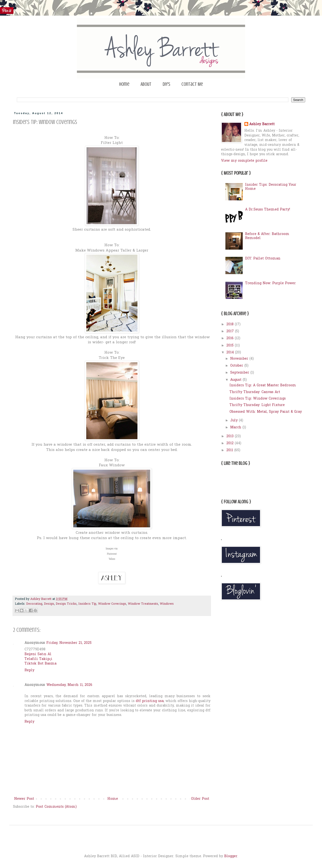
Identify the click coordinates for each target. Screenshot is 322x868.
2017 (231, 331)
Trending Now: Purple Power (270, 283)
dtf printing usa (150, 701)
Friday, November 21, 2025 (69, 643)
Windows (167, 604)
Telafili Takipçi (38, 659)
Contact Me (192, 84)
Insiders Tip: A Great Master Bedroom (263, 385)
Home (124, 84)
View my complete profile (244, 161)
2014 (231, 353)
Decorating (34, 604)
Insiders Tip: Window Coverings (258, 399)
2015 (231, 346)
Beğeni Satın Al (38, 654)
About (146, 84)
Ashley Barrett (262, 124)
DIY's (166, 84)
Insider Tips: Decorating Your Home (271, 187)
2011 (230, 450)
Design (49, 604)
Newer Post (24, 799)
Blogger (231, 856)
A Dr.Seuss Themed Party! (268, 210)
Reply (29, 670)
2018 (231, 324)
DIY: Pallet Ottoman (263, 259)
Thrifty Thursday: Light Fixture (257, 405)
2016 (231, 338)
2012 (231, 443)
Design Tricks (66, 604)
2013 (231, 436)
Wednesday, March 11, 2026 (69, 685)
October (237, 366)
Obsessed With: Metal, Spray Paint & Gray (266, 412)
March (236, 428)
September (240, 373)
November (240, 359)
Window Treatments (143, 604)
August (236, 380)
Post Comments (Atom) (56, 807)
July (235, 421)
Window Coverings (112, 604)
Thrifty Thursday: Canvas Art (255, 392)
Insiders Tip (87, 604)
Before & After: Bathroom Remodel (267, 236)
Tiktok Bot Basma (40, 664)
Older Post (200, 799)
